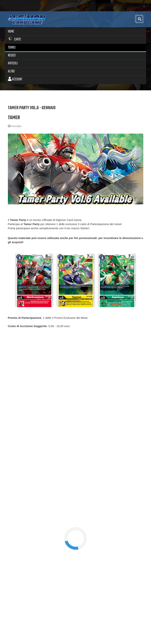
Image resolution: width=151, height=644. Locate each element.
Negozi (12, 55)
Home (11, 32)
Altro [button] (11, 71)
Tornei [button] (12, 48)
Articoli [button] (13, 63)
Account (15, 79)
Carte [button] (14, 39)
